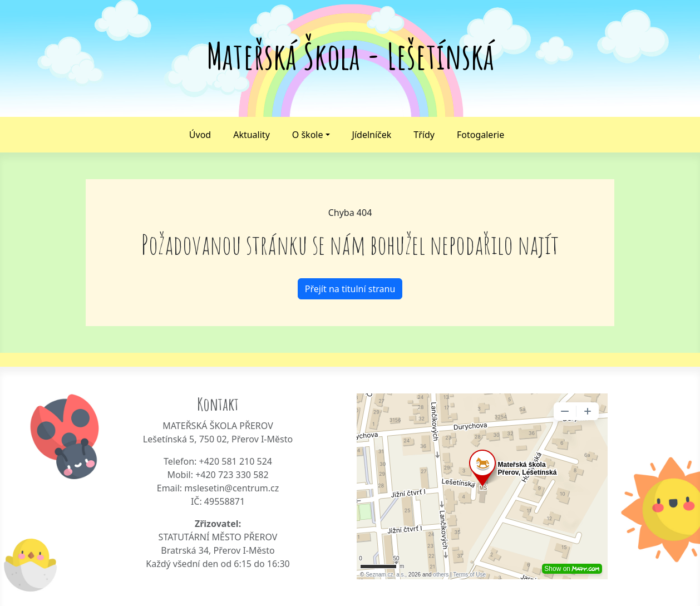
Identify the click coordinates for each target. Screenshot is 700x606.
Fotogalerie (480, 135)
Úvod (200, 135)
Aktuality (252, 135)
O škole (308, 135)
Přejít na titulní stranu (350, 289)
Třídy (424, 135)
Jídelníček (372, 135)
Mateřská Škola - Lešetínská (350, 56)
